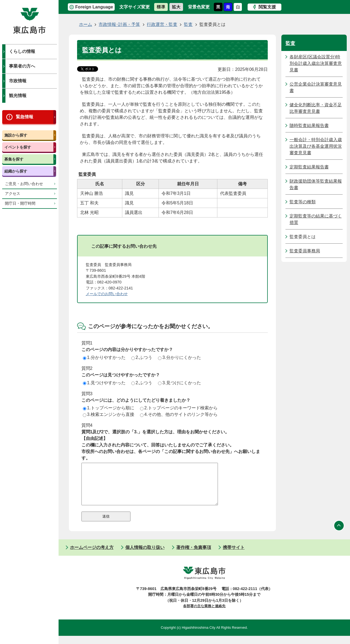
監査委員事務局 (305, 251)
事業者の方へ (22, 66)
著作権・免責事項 (194, 556)
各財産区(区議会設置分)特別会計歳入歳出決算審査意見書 (316, 63)
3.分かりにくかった (179, 357)
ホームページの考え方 (92, 556)
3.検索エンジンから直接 (109, 414)
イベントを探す (18, 147)
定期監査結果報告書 (309, 167)
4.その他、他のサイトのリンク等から (179, 414)
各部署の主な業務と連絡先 (204, 614)
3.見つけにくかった (179, 383)
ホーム (86, 24)
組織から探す (16, 171)
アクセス (13, 194)
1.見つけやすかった (104, 383)
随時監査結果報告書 (309, 126)
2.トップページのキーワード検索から (179, 408)
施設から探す (16, 135)
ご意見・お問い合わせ (24, 184)
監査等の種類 (303, 202)
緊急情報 (25, 117)
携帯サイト (234, 556)
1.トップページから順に (109, 408)
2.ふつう (142, 357)
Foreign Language (94, 7)
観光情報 (18, 96)
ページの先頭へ (339, 534)
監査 (188, 24)
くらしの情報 (22, 51)
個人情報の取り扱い (145, 556)
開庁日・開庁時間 (20, 203)
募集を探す (14, 159)
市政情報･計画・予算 (119, 24)
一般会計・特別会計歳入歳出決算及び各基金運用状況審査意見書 (316, 146)
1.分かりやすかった (104, 357)
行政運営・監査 (162, 24)
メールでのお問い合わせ (107, 294)
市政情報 (18, 81)
